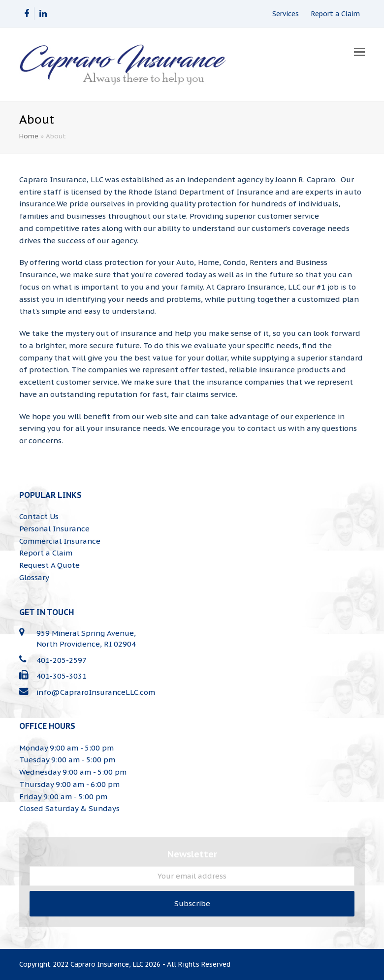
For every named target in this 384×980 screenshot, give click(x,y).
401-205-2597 (62, 660)
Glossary (34, 577)
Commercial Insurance (60, 541)
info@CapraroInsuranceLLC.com (96, 692)
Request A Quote (49, 565)
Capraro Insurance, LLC (107, 964)
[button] (359, 52)
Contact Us (39, 516)
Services (286, 14)
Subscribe (192, 903)
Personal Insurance (54, 529)
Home (29, 136)
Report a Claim (336, 14)
